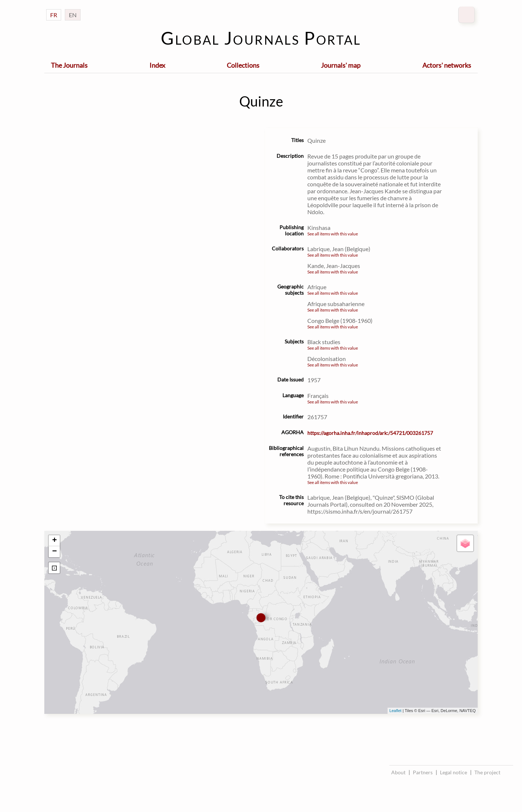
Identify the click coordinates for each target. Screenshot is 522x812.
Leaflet (395, 711)
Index (157, 65)
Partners (423, 772)
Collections (243, 65)
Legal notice (453, 772)
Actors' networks (447, 65)
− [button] (54, 552)
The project (487, 772)
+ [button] (54, 541)
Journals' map (341, 65)
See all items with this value (333, 234)
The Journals (69, 65)
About (398, 772)
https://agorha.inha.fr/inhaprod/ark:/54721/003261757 (370, 433)
